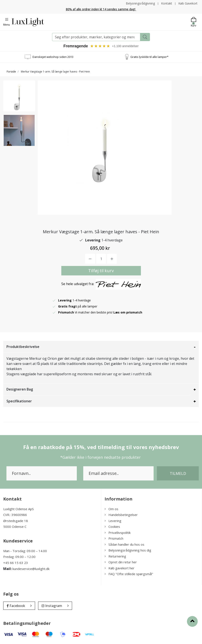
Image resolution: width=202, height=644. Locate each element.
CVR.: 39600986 (15, 515)
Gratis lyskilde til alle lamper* (149, 57)
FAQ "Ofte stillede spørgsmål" (129, 574)
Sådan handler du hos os (124, 544)
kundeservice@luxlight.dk (31, 569)
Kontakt (167, 3)
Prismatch (114, 538)
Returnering (115, 556)
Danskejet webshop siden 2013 (53, 57)
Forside (11, 72)
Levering (113, 521)
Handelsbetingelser (121, 515)
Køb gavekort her (120, 568)
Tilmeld (178, 473)
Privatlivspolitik (118, 533)
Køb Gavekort (188, 3)
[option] (19, 96)
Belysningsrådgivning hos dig (128, 550)
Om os (111, 509)
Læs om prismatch (128, 312)
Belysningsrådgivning (140, 3)
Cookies (112, 527)
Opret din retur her (121, 562)
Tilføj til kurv (101, 271)
